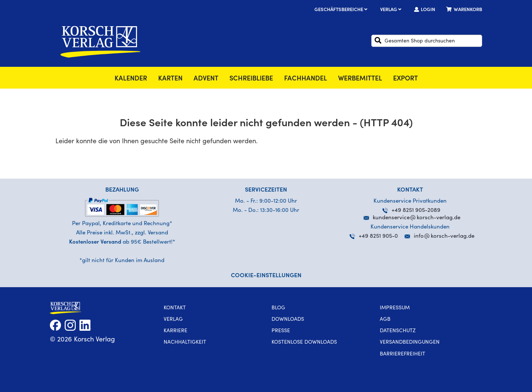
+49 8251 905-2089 (411, 211)
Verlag (392, 10)
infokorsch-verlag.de (444, 236)
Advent (206, 79)
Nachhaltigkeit (185, 343)
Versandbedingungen (410, 343)
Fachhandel (306, 79)
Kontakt (175, 308)
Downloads (288, 320)
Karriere (175, 331)
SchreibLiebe (251, 79)
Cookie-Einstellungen (266, 276)
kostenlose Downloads (304, 343)
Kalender (131, 79)
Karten (170, 79)
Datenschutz (398, 331)
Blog (278, 308)
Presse (281, 331)
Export (405, 79)
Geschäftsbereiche (342, 10)
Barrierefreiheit (403, 354)
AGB (385, 320)
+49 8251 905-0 (374, 236)
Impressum (395, 308)
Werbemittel (360, 79)
